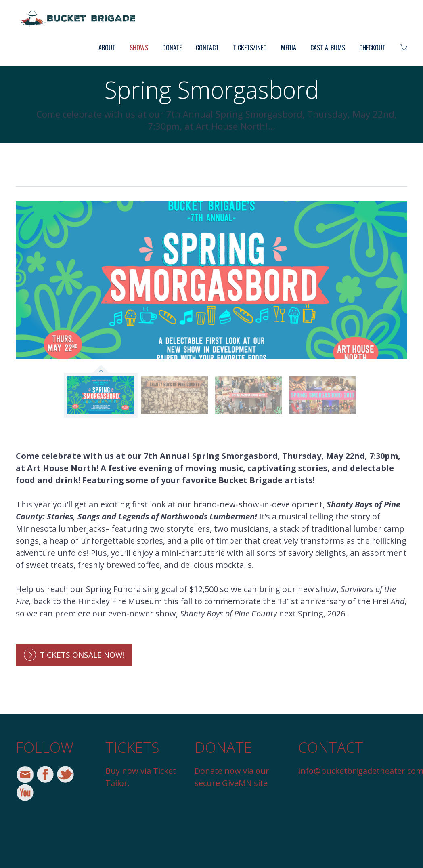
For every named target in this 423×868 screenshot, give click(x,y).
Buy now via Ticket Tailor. (141, 777)
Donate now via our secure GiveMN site (232, 777)
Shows (139, 48)
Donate (172, 48)
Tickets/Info (250, 48)
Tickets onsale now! (82, 655)
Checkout (372, 48)
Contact (207, 48)
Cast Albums (328, 48)
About (107, 48)
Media (289, 48)
